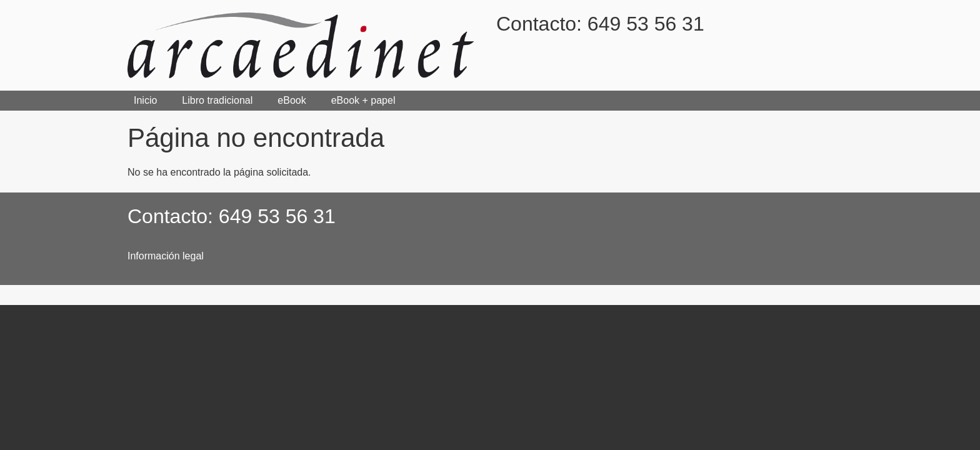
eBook (292, 100)
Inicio (145, 100)
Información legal (166, 256)
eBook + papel (363, 100)
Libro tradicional (217, 100)
